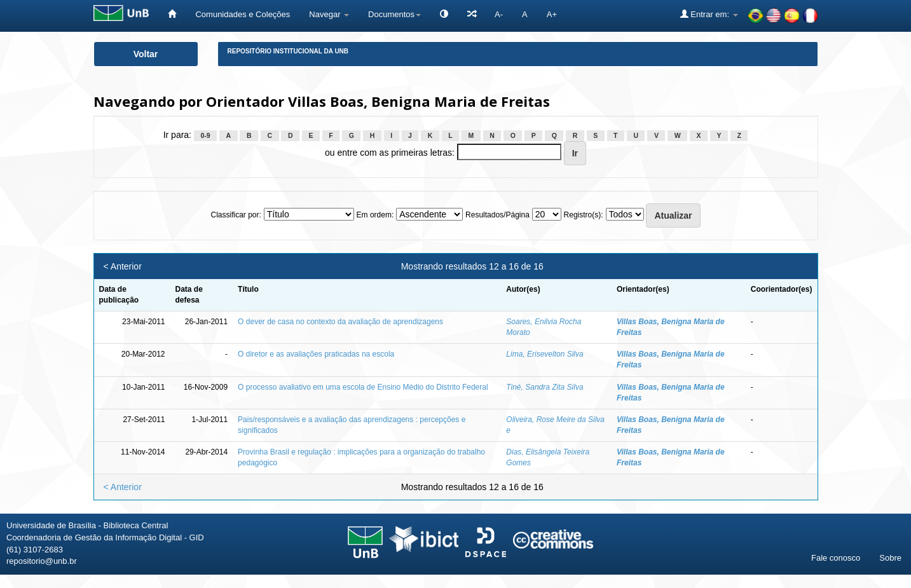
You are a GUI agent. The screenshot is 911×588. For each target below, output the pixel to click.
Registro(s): (584, 215)
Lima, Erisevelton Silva (545, 354)
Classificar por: (236, 215)
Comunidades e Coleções (243, 14)
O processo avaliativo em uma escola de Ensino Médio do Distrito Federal (363, 387)
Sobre (890, 558)
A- (499, 14)
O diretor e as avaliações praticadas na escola (316, 354)
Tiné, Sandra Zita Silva (545, 387)
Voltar (146, 54)
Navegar (329, 14)
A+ (552, 14)
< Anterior (123, 266)
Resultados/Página (497, 215)
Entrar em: (709, 14)
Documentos (394, 14)
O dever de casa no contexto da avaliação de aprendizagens (340, 322)
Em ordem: (375, 215)
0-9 (205, 135)
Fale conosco (836, 558)
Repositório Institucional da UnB (288, 51)
